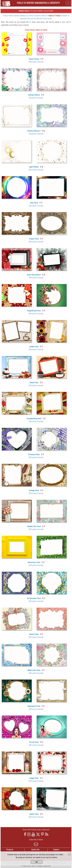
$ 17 (42, 59)
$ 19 (43, 131)
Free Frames (47, 19)
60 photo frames (36, 98)
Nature (45, 16)
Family (17, 16)
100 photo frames (36, 62)
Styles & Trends (55, 16)
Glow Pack (34, 203)
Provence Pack (34, 454)
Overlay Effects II (34, 131)
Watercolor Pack (34, 670)
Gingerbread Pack (34, 311)
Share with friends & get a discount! (36, 830)
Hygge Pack (34, 778)
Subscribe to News (36, 842)
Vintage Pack (34, 490)
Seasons (38, 16)
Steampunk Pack (34, 706)
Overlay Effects (34, 95)
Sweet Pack (34, 383)
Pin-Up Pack (34, 742)
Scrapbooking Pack (34, 419)
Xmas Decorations (34, 275)
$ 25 (44, 275)
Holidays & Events (27, 16)
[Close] (69, 855)
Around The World (35, 19)
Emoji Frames (34, 59)
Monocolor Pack (34, 562)
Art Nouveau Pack (34, 598)
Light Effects (34, 167)
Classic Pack (34, 239)
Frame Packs (8, 16)
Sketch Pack (34, 634)
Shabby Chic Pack (34, 526)
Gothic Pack (34, 814)
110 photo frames (36, 206)
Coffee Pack (34, 347)
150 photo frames (36, 278)
